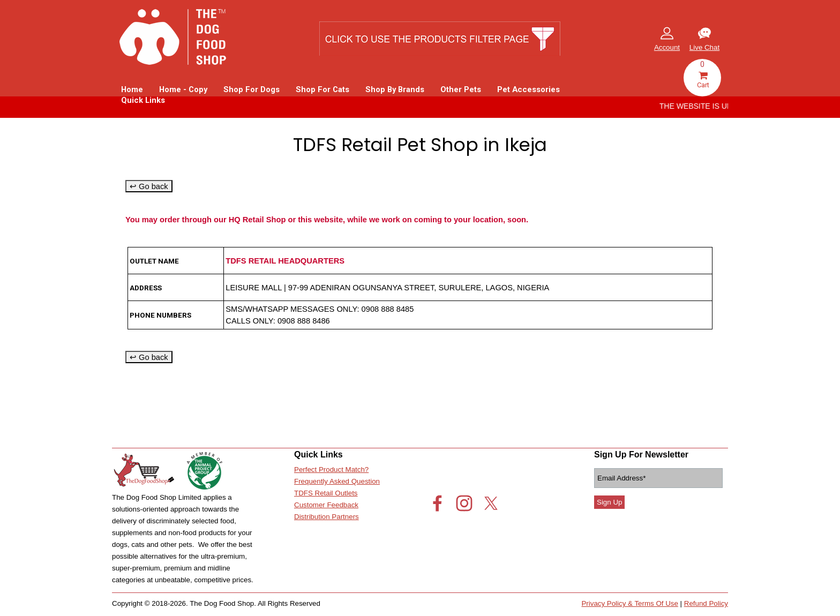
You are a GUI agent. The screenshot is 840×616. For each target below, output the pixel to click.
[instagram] (464, 503)
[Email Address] (658, 478)
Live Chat (704, 47)
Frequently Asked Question (337, 481)
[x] (491, 503)
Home (132, 89)
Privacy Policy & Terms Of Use (629, 603)
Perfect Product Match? (331, 469)
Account (667, 47)
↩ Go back (149, 186)
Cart (703, 81)
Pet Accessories (528, 89)
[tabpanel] (704, 40)
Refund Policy (706, 603)
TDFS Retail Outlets (326, 493)
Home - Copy (183, 89)
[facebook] (437, 503)
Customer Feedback (326, 505)
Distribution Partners (327, 517)
